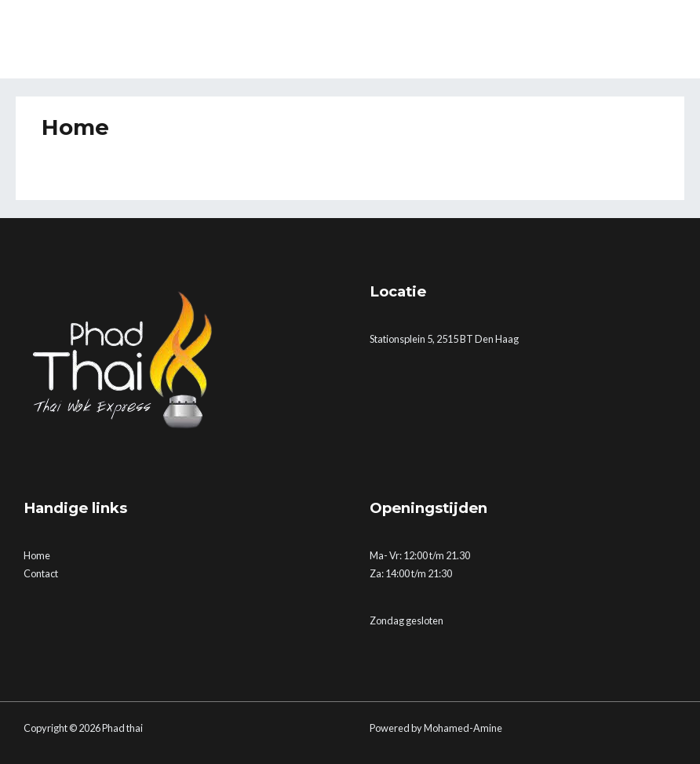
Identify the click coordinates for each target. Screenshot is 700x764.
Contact (41, 573)
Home (37, 555)
